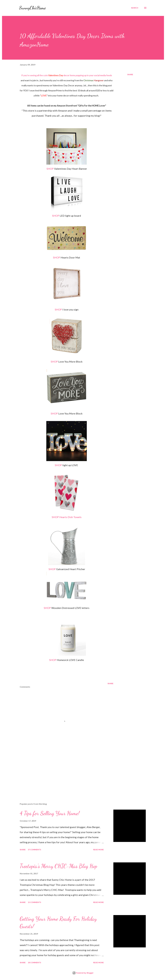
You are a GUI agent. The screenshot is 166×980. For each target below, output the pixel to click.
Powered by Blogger (83, 973)
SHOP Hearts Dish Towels (67, 517)
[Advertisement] (63, 771)
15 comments (34, 902)
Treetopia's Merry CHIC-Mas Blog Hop (58, 866)
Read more (98, 850)
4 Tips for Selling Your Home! (50, 813)
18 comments (34, 963)
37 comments (34, 850)
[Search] (135, 8)
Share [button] (130, 74)
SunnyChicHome (33, 8)
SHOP (50, 169)
